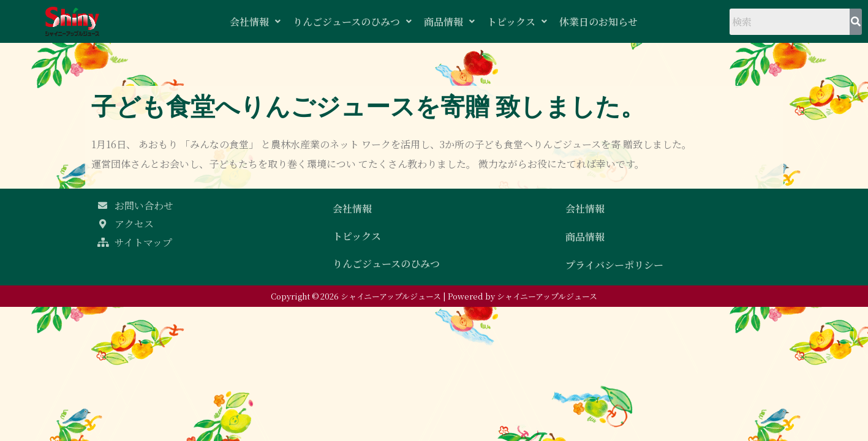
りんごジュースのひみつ (352, 22)
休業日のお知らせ (598, 22)
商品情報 (449, 22)
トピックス (517, 22)
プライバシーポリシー (614, 265)
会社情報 (255, 22)
